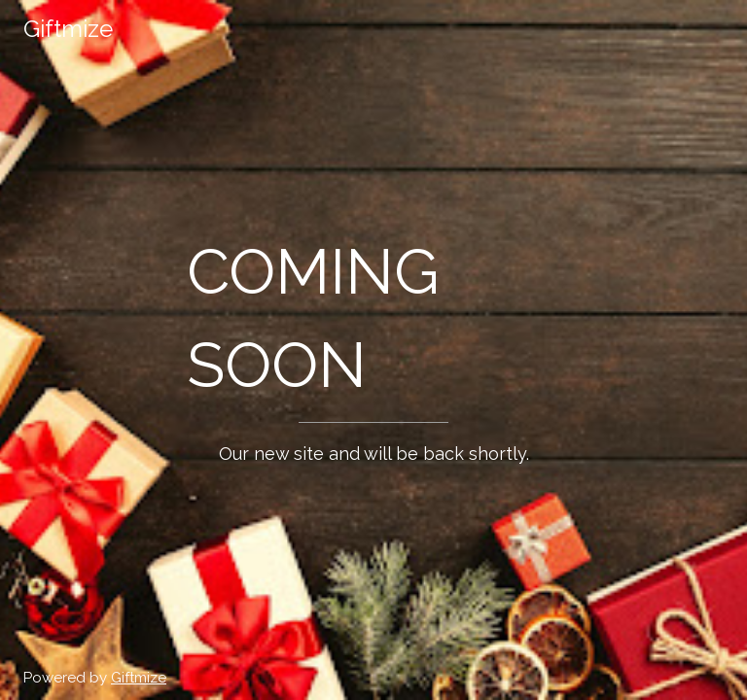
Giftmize (139, 678)
